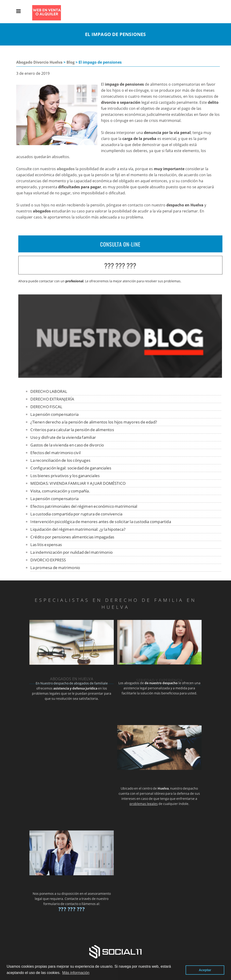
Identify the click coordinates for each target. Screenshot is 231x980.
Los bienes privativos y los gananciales (65, 476)
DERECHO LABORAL (49, 391)
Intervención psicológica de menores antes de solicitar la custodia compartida (101, 522)
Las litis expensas (46, 545)
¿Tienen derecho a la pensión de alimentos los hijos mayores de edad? (94, 422)
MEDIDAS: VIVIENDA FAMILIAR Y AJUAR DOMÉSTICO (78, 483)
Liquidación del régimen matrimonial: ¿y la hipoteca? (78, 529)
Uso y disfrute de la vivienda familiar (63, 437)
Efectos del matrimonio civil (55, 453)
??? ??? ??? (120, 265)
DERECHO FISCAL (46, 407)
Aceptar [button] (205, 970)
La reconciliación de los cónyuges (60, 460)
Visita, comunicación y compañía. (60, 491)
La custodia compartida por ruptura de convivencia (76, 514)
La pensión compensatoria (54, 414)
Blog (71, 62)
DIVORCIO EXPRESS (48, 560)
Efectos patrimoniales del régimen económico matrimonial (84, 506)
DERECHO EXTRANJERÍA (52, 399)
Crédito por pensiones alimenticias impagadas (72, 537)
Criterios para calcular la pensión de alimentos (72, 430)
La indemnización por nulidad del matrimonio (71, 552)
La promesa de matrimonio (55, 568)
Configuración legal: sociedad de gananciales (71, 468)
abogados (66, 169)
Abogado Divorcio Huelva (39, 62)
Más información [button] (76, 973)
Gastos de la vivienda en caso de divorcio (67, 445)
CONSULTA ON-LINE (120, 244)
